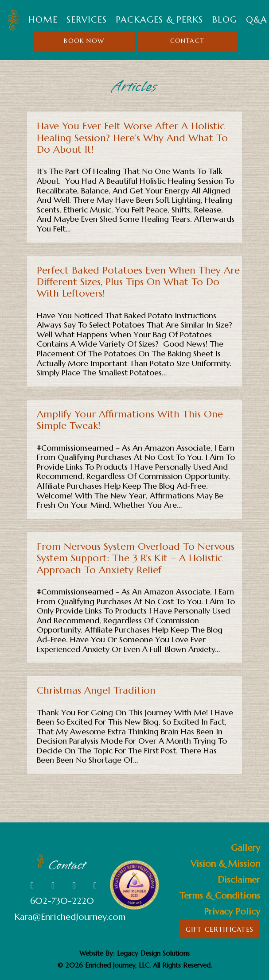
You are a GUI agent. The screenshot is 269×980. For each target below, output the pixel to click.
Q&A (257, 20)
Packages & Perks (159, 20)
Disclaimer (239, 880)
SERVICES (87, 20)
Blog (224, 20)
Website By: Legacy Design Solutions (134, 953)
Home (43, 20)
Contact (187, 41)
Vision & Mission (225, 864)
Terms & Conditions (220, 896)
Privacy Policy (232, 912)
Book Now (84, 41)
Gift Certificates (220, 929)
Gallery (246, 848)
